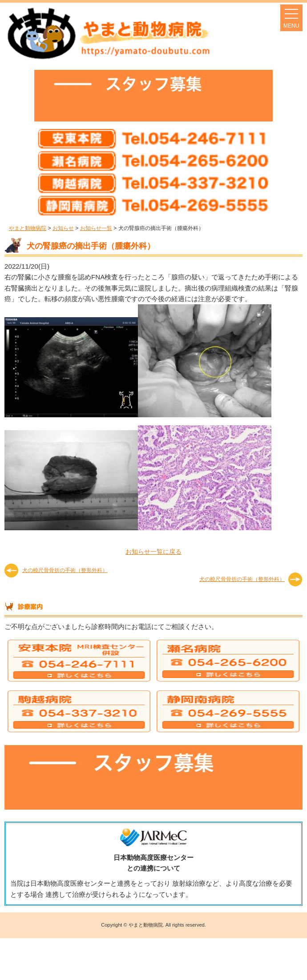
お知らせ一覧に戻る (153, 552)
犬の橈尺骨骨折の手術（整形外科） (65, 570)
